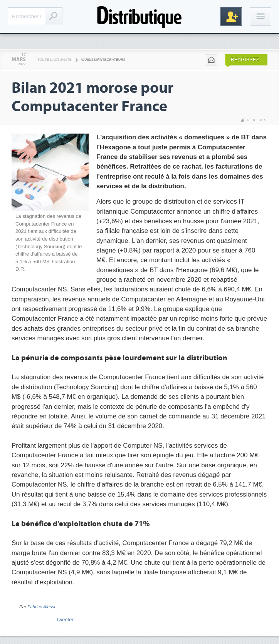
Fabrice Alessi (41, 607)
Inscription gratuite (231, 17)
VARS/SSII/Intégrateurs (103, 60)
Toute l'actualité (55, 60)
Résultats (257, 120)
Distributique (139, 16)
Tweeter (65, 620)
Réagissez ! (246, 59)
